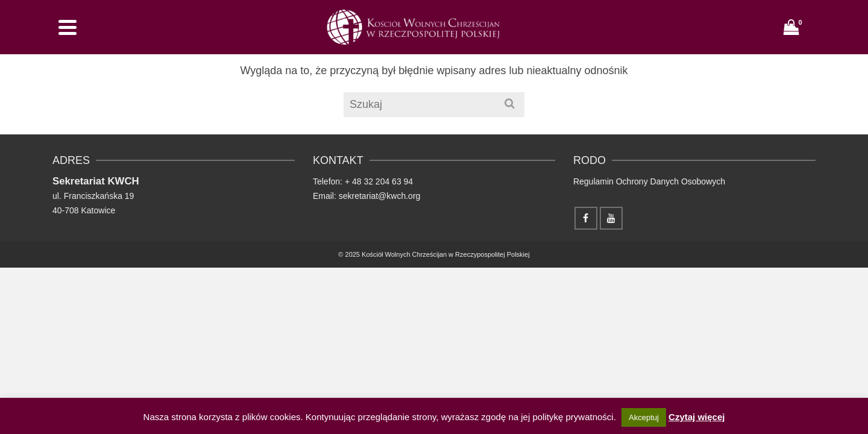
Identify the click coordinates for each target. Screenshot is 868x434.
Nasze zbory (456, 41)
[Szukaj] (752, 41)
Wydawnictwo (525, 41)
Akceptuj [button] (644, 417)
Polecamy (598, 41)
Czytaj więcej (697, 417)
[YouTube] (803, 40)
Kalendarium (657, 41)
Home (407, 41)
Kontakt (714, 41)
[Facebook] (778, 40)
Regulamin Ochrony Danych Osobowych (649, 263)
